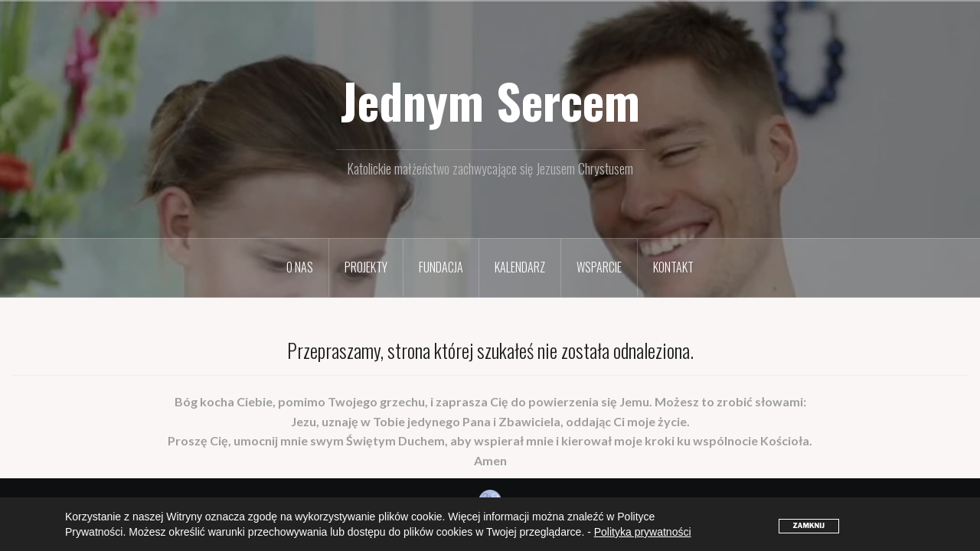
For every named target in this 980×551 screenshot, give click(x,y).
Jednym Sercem (490, 100)
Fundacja (441, 267)
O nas (300, 267)
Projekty (366, 267)
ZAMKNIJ (808, 526)
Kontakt (673, 267)
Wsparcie (599, 267)
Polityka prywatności (643, 532)
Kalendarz (520, 267)
